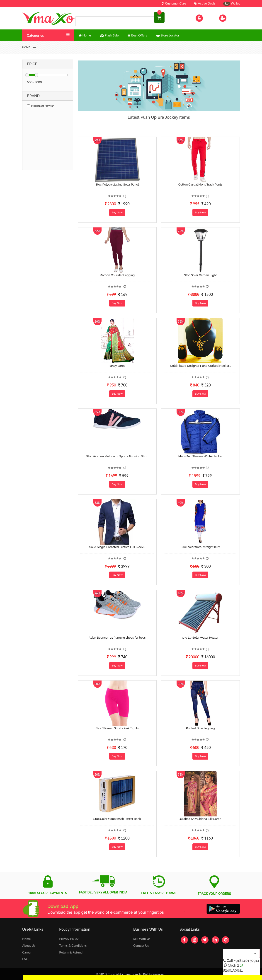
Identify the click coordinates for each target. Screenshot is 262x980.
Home (26, 939)
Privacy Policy (69, 939)
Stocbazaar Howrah (41, 106)
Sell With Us (142, 939)
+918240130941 (246, 961)
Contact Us (141, 945)
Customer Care (174, 3)
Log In (204, 18)
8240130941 (233, 970)
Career (27, 952)
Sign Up (229, 18)
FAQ (25, 959)
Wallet (232, 3)
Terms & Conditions (73, 945)
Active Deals (205, 3)
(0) (124, 196)
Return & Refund (71, 952)
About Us (29, 945)
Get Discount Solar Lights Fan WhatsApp (51, 977)
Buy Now (117, 212)
